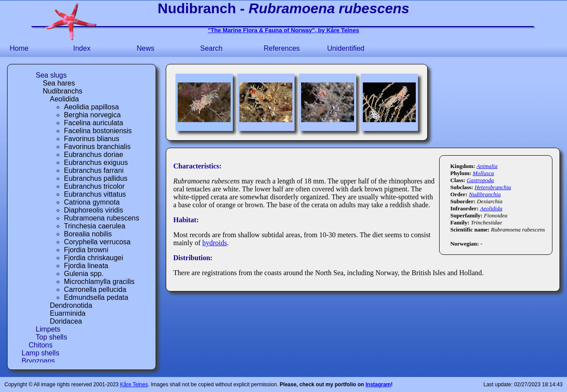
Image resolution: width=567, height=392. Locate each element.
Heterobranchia (493, 187)
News (145, 48)
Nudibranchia (485, 194)
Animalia (487, 166)
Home (19, 48)
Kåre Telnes (134, 385)
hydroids (215, 243)
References (282, 48)
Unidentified (346, 48)
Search (211, 48)
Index (82, 48)
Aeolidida (491, 208)
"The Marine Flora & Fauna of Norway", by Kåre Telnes (283, 30)
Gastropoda (480, 180)
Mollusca (483, 173)
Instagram (378, 385)
